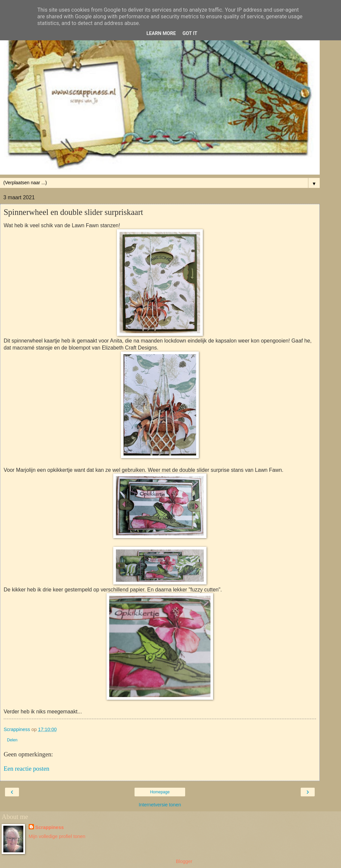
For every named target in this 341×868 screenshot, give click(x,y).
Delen (12, 740)
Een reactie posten (26, 769)
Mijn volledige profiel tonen (57, 836)
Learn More (161, 33)
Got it (190, 33)
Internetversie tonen (160, 805)
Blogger (184, 861)
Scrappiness (50, 827)
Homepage (160, 792)
